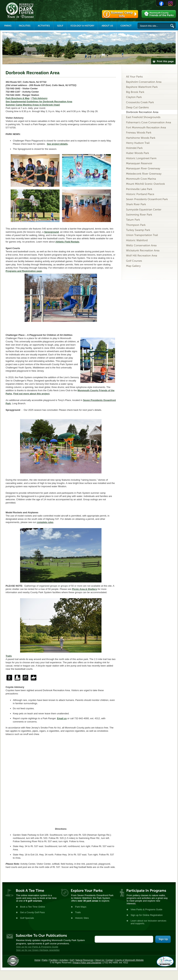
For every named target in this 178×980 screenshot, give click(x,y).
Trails (78, 912)
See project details (57, 144)
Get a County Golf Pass (32, 912)
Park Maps (81, 907)
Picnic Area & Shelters (84, 589)
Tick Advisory (40, 98)
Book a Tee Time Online (33, 907)
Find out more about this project (31, 394)
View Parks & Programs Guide (146, 909)
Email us (62, 718)
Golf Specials (27, 918)
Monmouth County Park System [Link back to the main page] (31, 10)
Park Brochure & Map (18, 98)
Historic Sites (82, 918)
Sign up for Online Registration (147, 915)
